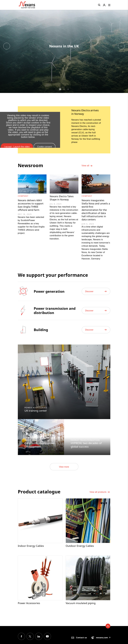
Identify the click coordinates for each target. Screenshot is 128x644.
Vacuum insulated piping (81, 607)
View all (87, 166)
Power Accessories (29, 607)
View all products (100, 496)
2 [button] (64, 89)
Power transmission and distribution (55, 313)
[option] (64, 50)
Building (41, 333)
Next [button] (121, 46)
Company (23, 196)
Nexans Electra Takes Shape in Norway (63, 198)
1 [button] (60, 89)
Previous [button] (7, 46)
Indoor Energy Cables (31, 549)
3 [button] (68, 89)
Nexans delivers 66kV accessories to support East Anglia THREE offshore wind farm (32, 206)
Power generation (49, 294)
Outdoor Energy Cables (80, 549)
